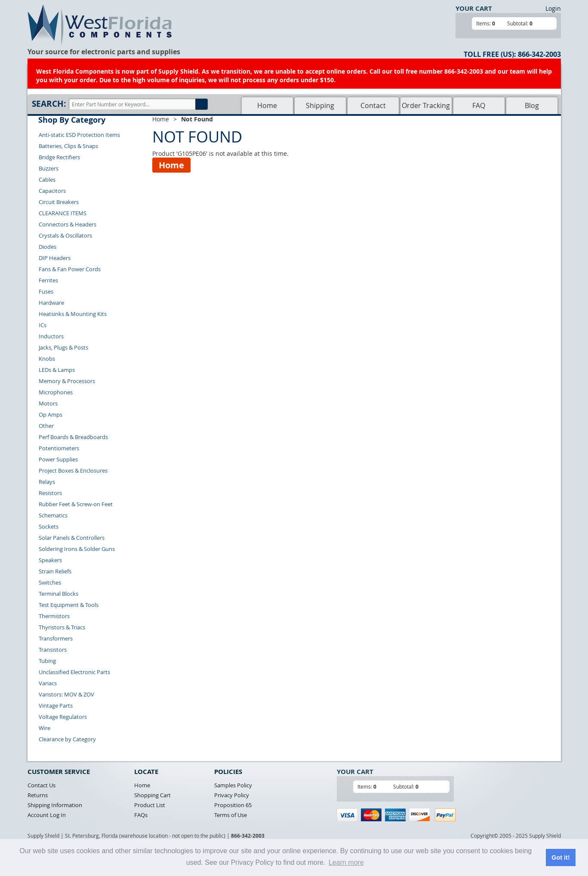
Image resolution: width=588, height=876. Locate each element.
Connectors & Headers (68, 224)
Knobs (47, 359)
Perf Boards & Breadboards (73, 437)
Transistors (53, 650)
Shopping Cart (152, 795)
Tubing (47, 661)
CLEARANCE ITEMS (63, 213)
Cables (47, 180)
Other (46, 426)
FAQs (141, 815)
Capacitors (52, 191)
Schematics (53, 515)
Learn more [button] (346, 862)
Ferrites (48, 280)
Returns (38, 795)
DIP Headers (55, 258)
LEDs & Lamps (57, 370)
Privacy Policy (232, 795)
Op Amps (51, 415)
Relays (47, 482)
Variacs (48, 683)
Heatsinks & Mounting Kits (73, 314)
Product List (150, 805)
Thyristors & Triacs (62, 627)
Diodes (48, 247)
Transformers (56, 638)
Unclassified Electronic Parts (74, 672)
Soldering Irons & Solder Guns (77, 549)
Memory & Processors (67, 381)
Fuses (46, 291)
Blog (532, 105)
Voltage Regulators (63, 717)
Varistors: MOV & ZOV (66, 694)
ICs (43, 325)
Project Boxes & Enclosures (73, 471)
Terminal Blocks (58, 594)
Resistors (50, 493)
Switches (50, 582)
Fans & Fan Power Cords (70, 269)
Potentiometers (59, 448)
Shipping (320, 105)
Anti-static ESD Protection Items (79, 135)
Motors (48, 403)
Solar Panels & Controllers (72, 538)
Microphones (56, 392)
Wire (45, 728)
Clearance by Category (67, 739)
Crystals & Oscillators (65, 235)
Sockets (49, 526)
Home (267, 105)
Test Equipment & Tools (69, 605)
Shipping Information (55, 805)
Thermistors (54, 616)
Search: (49, 104)
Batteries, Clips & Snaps (68, 146)
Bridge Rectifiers (59, 157)
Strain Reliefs (55, 571)
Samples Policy (233, 785)
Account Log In (47, 815)
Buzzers (49, 168)
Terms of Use (231, 815)
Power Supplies (58, 459)
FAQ (479, 105)
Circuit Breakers (59, 202)
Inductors (51, 336)
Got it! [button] (560, 857)
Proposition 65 (233, 805)
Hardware (51, 303)
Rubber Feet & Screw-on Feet (76, 504)
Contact (373, 105)
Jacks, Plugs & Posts (63, 347)
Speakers (50, 560)
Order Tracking (426, 105)
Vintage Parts (56, 706)
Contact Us (42, 785)
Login (553, 8)
